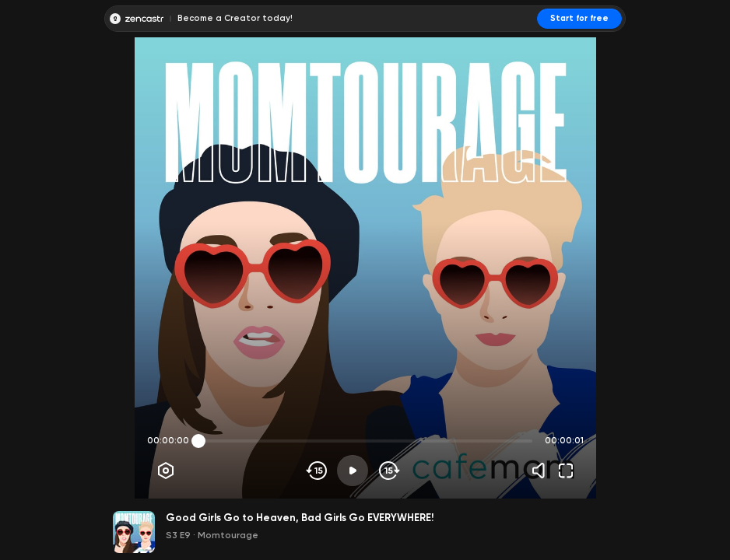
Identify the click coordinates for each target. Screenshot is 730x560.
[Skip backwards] (317, 471)
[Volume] (542, 471)
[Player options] (166, 471)
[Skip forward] (388, 471)
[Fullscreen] (566, 471)
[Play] (353, 471)
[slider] (198, 441)
